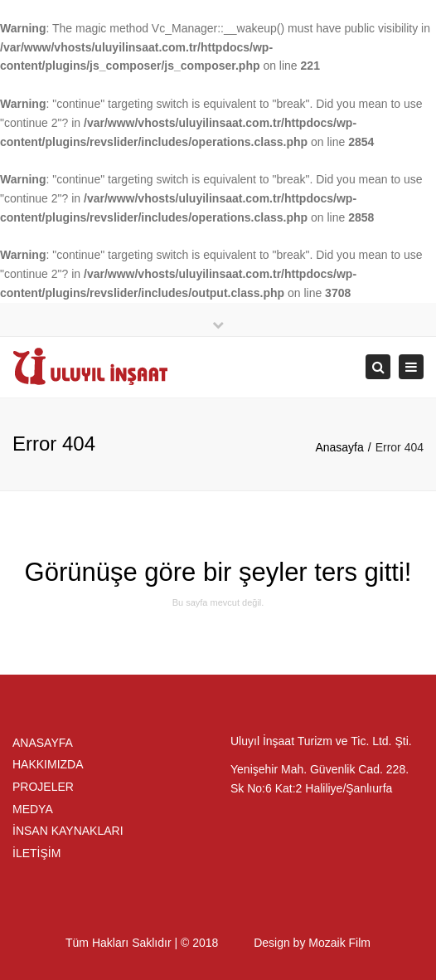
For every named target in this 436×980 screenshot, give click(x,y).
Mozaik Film (339, 943)
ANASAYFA (43, 743)
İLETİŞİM (36, 853)
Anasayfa (339, 447)
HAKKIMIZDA (48, 764)
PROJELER (43, 787)
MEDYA (33, 809)
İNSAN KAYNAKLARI (68, 831)
